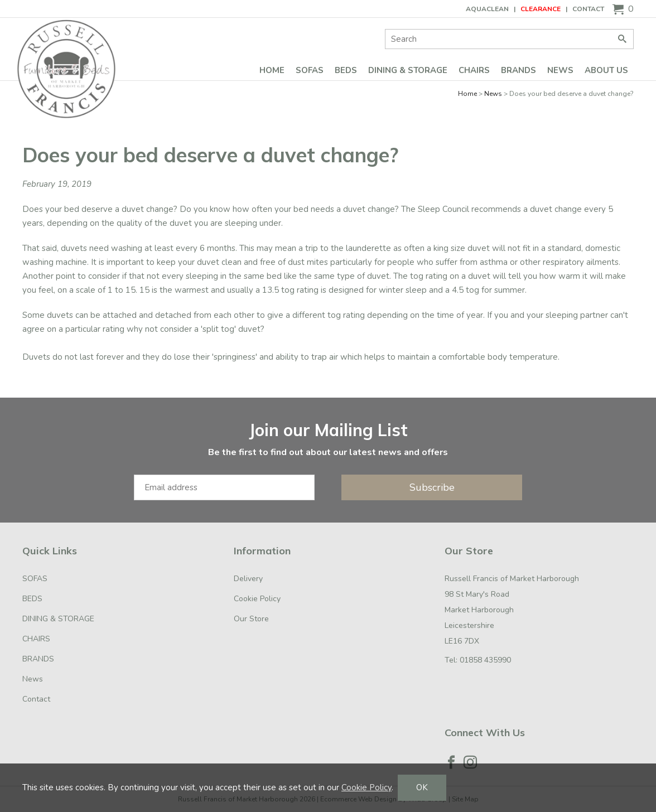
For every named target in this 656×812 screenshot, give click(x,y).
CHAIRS (474, 70)
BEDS (346, 70)
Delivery (248, 579)
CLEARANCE (541, 9)
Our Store (251, 619)
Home (272, 70)
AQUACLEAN (487, 9)
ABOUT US (606, 70)
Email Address (0, 409)
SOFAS (310, 70)
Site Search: (385, 29)
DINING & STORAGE (408, 70)
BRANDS (518, 70)
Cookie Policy (257, 599)
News (560, 70)
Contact (588, 9)
